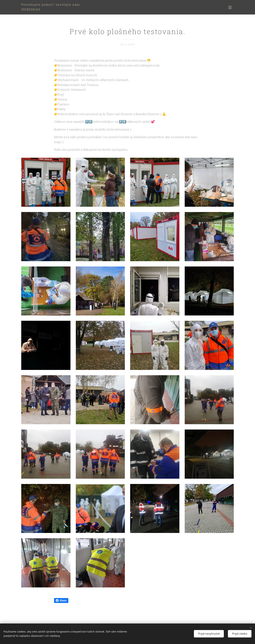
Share (61, 601)
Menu (230, 7)
